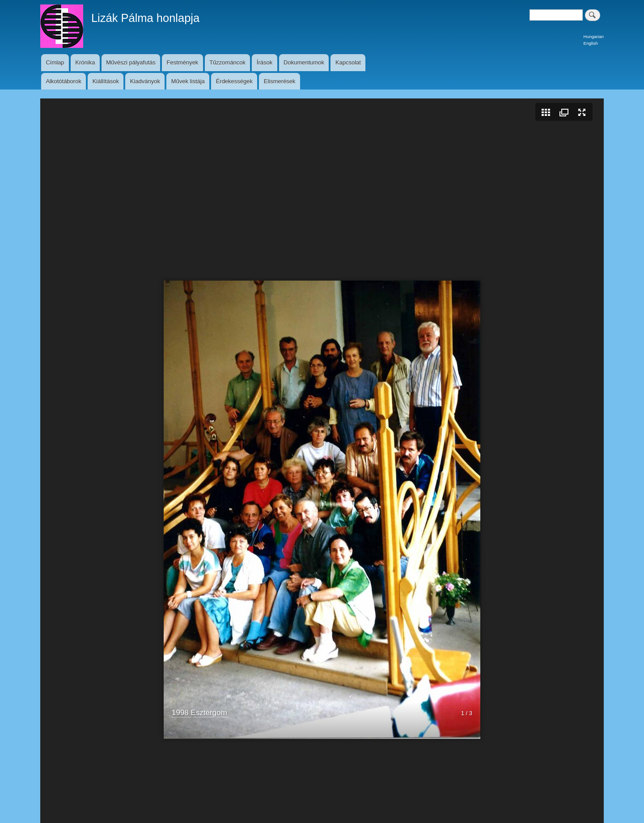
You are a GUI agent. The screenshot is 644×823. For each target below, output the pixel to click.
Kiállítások (106, 81)
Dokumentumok (304, 62)
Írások (265, 62)
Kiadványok (145, 81)
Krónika (85, 62)
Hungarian (594, 36)
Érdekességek (234, 81)
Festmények (183, 62)
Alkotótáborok (64, 81)
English (591, 43)
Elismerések (280, 81)
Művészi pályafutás (131, 62)
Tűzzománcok (227, 62)
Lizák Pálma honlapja (145, 18)
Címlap (55, 62)
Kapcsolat (348, 62)
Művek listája (188, 81)
